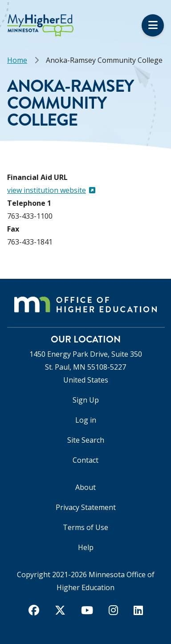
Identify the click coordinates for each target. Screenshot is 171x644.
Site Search (86, 440)
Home (17, 60)
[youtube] (87, 610)
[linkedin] (138, 610)
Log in (86, 420)
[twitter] (60, 610)
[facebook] (34, 610)
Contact (85, 460)
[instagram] (113, 610)
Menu (153, 25)
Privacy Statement (86, 507)
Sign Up (86, 400)
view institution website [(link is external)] (51, 190)
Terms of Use (85, 527)
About (85, 487)
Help (86, 547)
